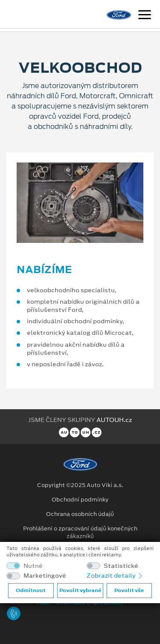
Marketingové (45, 576)
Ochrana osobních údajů (80, 514)
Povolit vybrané (80, 590)
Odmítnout (31, 590)
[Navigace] (145, 16)
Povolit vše (129, 590)
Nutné (33, 566)
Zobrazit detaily (115, 576)
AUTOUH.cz (114, 420)
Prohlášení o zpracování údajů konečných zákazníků (80, 533)
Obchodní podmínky (80, 500)
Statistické (121, 566)
